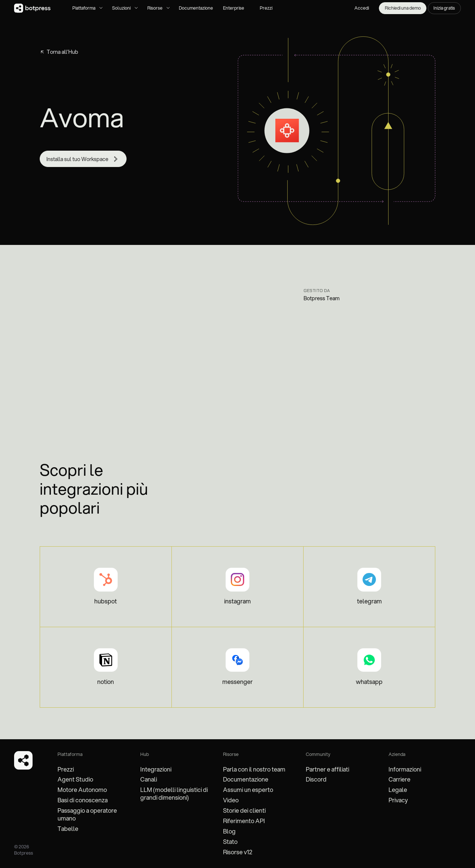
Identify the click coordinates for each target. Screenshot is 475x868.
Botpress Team (322, 298)
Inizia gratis (444, 8)
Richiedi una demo (403, 8)
